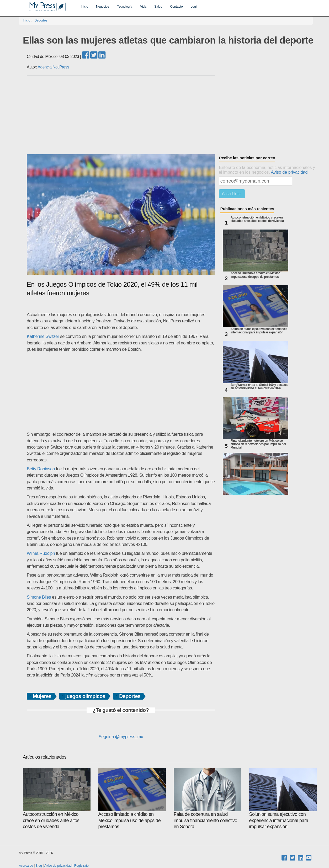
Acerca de (26, 866)
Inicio (84, 7)
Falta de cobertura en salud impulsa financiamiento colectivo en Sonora (208, 799)
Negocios (103, 7)
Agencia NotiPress (54, 67)
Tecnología (125, 7)
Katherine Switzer (43, 336)
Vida (143, 7)
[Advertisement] (170, 115)
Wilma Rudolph (41, 553)
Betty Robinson (41, 469)
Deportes (41, 20)
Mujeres (42, 696)
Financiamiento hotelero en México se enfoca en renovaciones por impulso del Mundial (258, 444)
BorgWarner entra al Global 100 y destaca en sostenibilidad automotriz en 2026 (259, 387)
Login (195, 7)
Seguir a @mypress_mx (121, 737)
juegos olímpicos (85, 696)
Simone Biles (39, 597)
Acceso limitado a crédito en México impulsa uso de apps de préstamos (255, 275)
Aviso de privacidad (289, 172)
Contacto (177, 7)
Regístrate (81, 866)
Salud (158, 7)
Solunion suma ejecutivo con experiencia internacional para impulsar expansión (259, 331)
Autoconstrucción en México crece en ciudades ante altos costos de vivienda (257, 219)
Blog (39, 866)
